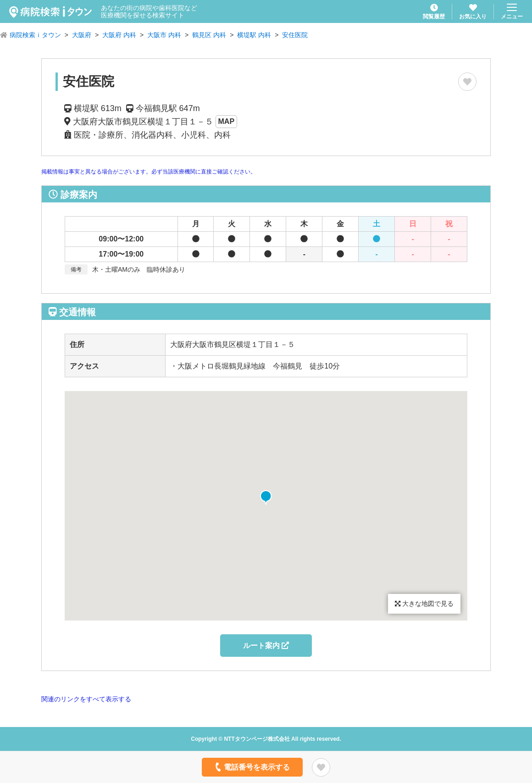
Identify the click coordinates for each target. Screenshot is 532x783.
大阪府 (82, 35)
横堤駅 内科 (254, 35)
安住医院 (295, 35)
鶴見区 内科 (209, 35)
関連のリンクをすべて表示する (86, 699)
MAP (227, 121)
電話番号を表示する (252, 767)
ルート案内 (266, 646)
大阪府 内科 (119, 35)
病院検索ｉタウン (35, 35)
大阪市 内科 (164, 35)
